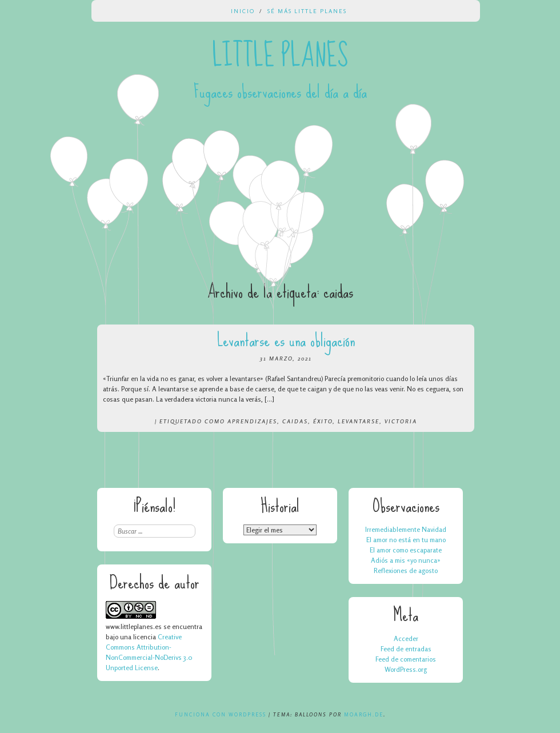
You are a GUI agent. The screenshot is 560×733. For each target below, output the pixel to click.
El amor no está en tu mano (406, 540)
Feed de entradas (406, 649)
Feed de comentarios (406, 659)
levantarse (359, 421)
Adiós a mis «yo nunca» (406, 560)
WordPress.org (406, 669)
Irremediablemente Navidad (406, 529)
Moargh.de (364, 714)
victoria (401, 421)
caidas (295, 421)
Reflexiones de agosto (406, 570)
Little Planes (280, 56)
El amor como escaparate (406, 550)
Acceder (406, 638)
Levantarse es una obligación (286, 340)
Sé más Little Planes (307, 11)
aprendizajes (252, 421)
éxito (323, 421)
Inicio (243, 11)
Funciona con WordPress (221, 714)
